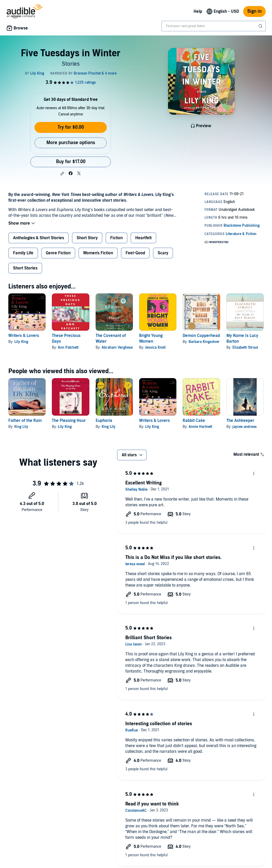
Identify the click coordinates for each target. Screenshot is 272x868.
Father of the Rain (25, 421)
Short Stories (25, 268)
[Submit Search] (261, 26)
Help (198, 11)
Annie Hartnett (200, 427)
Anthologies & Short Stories (39, 238)
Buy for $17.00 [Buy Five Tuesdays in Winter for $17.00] (71, 162)
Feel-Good (135, 253)
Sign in (254, 11)
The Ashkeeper (240, 421)
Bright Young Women (151, 338)
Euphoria (104, 421)
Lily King (21, 342)
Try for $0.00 (71, 127)
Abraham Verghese (117, 347)
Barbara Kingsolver (204, 342)
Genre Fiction (58, 253)
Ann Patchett (68, 347)
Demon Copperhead (201, 336)
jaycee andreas (245, 427)
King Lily (21, 427)
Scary (163, 253)
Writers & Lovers (24, 336)
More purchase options (71, 143)
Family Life (23, 253)
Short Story (87, 238)
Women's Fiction (98, 253)
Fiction (116, 238)
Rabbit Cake (194, 421)
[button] (62, 174)
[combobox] (214, 26)
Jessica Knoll (155, 347)
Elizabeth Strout (245, 347)
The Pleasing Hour (69, 421)
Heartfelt (143, 238)
